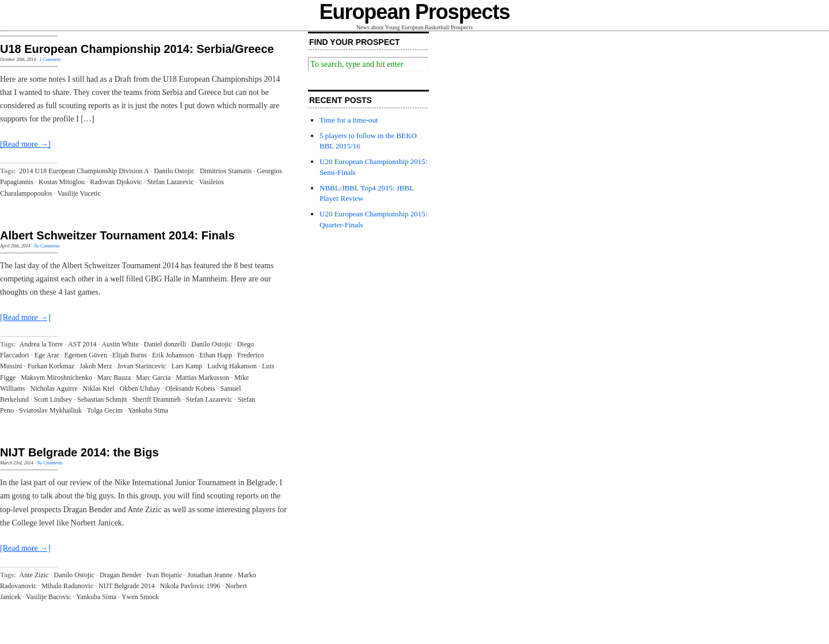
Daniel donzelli (165, 344)
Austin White (120, 344)
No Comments (47, 246)
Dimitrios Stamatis (226, 171)
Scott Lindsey (53, 399)
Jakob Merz (96, 366)
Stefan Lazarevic (171, 182)
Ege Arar (47, 355)
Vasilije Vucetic (79, 193)
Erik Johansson (173, 355)
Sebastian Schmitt (102, 399)
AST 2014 (82, 344)
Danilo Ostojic (174, 171)
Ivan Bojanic (165, 575)
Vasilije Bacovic (48, 597)
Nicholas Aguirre (54, 388)
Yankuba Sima (148, 410)
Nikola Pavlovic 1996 (190, 586)
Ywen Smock (140, 597)
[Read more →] (25, 144)
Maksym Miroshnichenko (56, 378)
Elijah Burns (130, 355)
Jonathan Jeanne (210, 575)
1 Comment (50, 60)
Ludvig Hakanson (232, 366)
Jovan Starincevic (142, 366)
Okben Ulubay (140, 388)
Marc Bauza (114, 378)
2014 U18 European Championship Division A (84, 171)
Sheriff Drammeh (157, 399)
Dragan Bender (121, 575)
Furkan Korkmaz (51, 366)
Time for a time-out (349, 120)
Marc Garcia (153, 378)
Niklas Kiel (99, 388)
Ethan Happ (216, 355)
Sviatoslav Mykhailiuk (50, 410)
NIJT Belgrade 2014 (127, 586)
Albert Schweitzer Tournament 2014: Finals (117, 235)
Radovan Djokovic (116, 182)
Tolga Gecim (105, 410)
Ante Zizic (34, 575)
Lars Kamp (187, 366)
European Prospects (415, 12)
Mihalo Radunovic (67, 586)
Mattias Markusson (203, 378)
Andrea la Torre (41, 344)
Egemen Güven (86, 355)
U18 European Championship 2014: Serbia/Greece (137, 49)
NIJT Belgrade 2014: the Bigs (79, 452)
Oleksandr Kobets (190, 388)
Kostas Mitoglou (62, 182)
